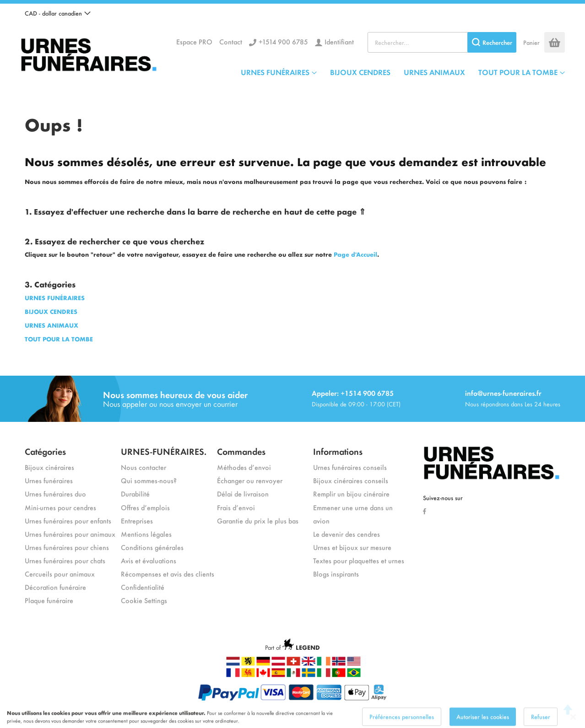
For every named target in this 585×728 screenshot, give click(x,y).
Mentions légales (146, 534)
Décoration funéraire (55, 587)
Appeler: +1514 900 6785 (353, 393)
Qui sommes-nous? (149, 480)
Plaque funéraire (49, 600)
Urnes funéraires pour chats (65, 560)
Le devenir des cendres (347, 534)
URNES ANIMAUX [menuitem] (434, 72)
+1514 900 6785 (283, 41)
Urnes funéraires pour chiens (67, 547)
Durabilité (135, 493)
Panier (531, 42)
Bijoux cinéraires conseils (351, 480)
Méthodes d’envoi (244, 467)
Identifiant (339, 41)
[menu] (403, 72)
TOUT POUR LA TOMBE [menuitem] (518, 72)
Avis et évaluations (149, 560)
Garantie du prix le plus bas (258, 520)
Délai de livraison (243, 493)
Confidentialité (143, 587)
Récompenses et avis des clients (168, 574)
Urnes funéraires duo (55, 493)
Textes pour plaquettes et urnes (359, 560)
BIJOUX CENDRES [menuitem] (360, 72)
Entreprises (137, 520)
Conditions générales (152, 547)
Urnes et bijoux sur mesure (352, 547)
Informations (338, 451)
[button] (58, 13)
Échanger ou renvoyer (250, 480)
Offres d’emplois (145, 507)
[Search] (492, 42)
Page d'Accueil (355, 254)
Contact (231, 41)
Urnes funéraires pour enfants (68, 520)
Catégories (45, 451)
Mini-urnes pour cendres (60, 507)
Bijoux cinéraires (49, 467)
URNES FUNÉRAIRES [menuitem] (275, 72)
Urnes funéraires (49, 480)
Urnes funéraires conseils (350, 467)
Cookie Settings (144, 600)
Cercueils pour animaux (60, 574)
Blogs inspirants (336, 574)
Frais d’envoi (236, 507)
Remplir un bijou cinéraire (351, 493)
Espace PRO (194, 41)
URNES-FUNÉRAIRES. (164, 451)
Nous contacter (144, 467)
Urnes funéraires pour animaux (70, 534)
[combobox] (442, 42)
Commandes (241, 451)
